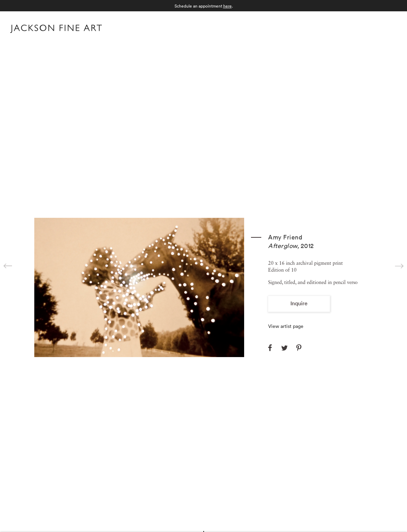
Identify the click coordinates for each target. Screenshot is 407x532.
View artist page (286, 326)
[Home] (56, 30)
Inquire (299, 303)
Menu (390, 28)
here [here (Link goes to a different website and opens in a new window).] (228, 6)
